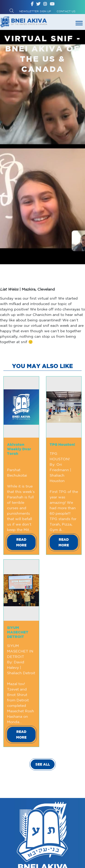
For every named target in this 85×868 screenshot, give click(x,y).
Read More (21, 542)
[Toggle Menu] (79, 23)
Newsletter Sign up (35, 11)
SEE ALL (43, 764)
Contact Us (66, 11)
